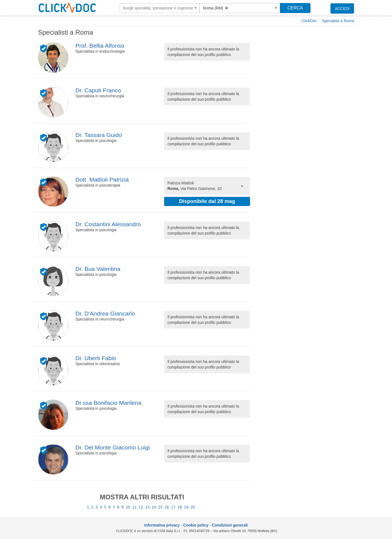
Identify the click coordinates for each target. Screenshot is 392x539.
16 (167, 507)
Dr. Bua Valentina (98, 269)
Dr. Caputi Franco (98, 90)
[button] (159, 8)
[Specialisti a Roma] (338, 21)
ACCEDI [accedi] (342, 9)
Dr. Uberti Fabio (96, 358)
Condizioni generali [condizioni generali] (230, 525)
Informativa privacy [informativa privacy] (162, 525)
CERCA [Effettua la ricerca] (295, 8)
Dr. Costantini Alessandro (108, 224)
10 (128, 507)
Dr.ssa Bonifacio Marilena (108, 403)
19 (186, 507)
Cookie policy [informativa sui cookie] (196, 525)
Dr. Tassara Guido (99, 135)
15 (160, 507)
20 (193, 507)
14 (154, 507)
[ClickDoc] (309, 21)
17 (173, 507)
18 (180, 507)
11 (134, 507)
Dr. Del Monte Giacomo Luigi (113, 447)
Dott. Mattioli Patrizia (102, 180)
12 (141, 507)
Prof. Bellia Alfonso (100, 46)
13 (147, 507)
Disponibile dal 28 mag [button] (207, 201)
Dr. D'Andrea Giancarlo (105, 313)
